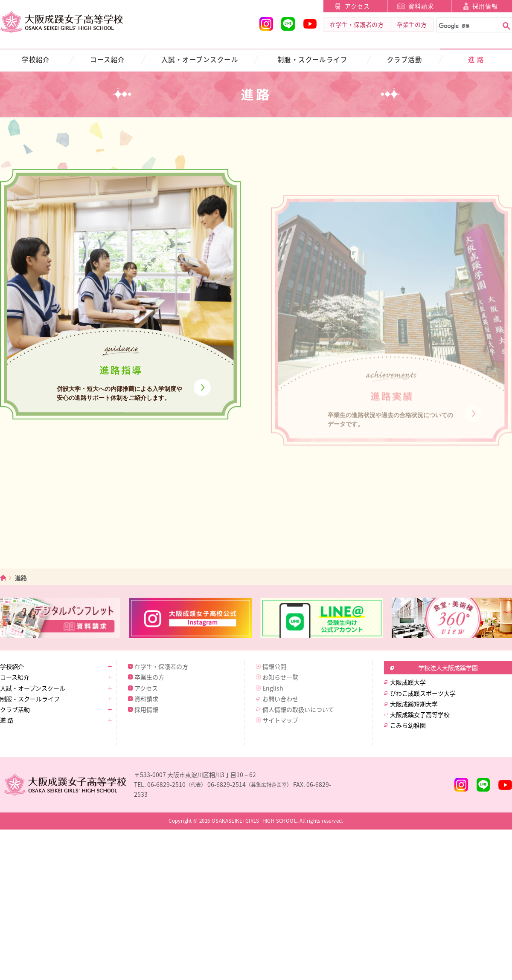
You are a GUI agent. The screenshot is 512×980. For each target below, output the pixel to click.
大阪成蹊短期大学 (414, 704)
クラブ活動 (404, 59)
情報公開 (274, 666)
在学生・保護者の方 (357, 24)
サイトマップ (280, 720)
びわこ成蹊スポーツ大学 (423, 693)
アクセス (357, 6)
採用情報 (146, 709)
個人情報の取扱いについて (298, 709)
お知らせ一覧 (280, 677)
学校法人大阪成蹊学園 (448, 668)
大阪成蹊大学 (408, 682)
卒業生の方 (412, 24)
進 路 (476, 59)
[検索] (467, 26)
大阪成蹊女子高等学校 (420, 714)
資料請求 (421, 6)
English (273, 688)
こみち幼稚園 (408, 725)
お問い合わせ (280, 699)
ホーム (3, 578)
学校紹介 (36, 59)
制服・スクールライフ (313, 59)
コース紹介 (107, 59)
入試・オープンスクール (200, 59)
